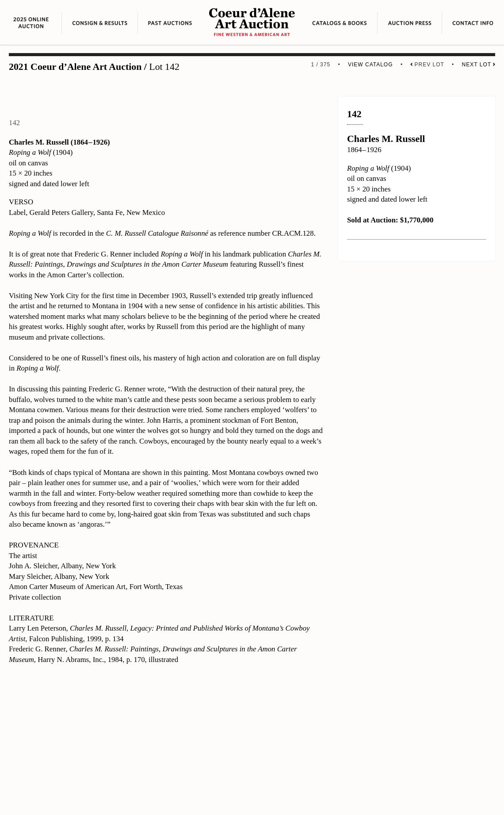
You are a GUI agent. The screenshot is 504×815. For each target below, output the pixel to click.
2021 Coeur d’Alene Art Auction (75, 67)
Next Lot (479, 65)
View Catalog (370, 65)
